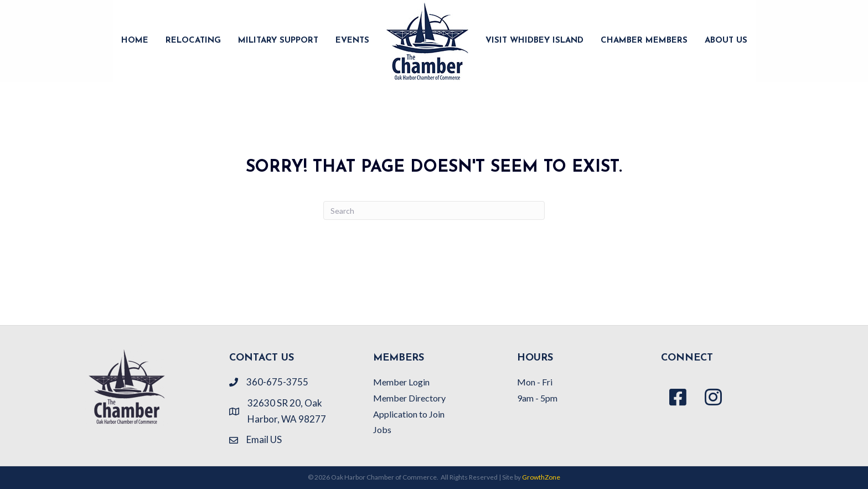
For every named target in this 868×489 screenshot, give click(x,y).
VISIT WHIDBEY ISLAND (534, 41)
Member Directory (409, 398)
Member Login (401, 382)
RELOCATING (193, 41)
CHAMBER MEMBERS (644, 41)
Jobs (382, 429)
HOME (135, 41)
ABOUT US (726, 41)
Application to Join (409, 414)
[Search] (434, 210)
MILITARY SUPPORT (278, 41)
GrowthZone (541, 477)
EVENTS (352, 41)
